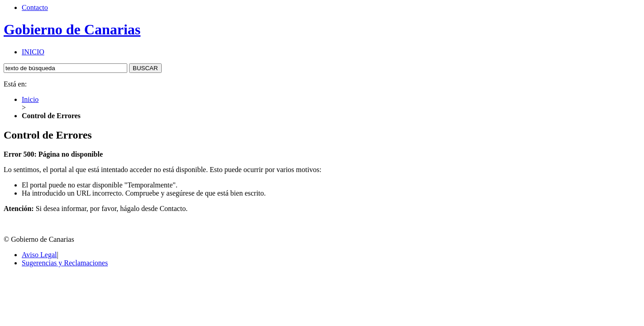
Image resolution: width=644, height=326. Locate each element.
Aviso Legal (39, 255)
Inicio (30, 99)
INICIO (33, 52)
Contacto (35, 7)
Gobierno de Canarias (72, 29)
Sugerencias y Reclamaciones (65, 263)
